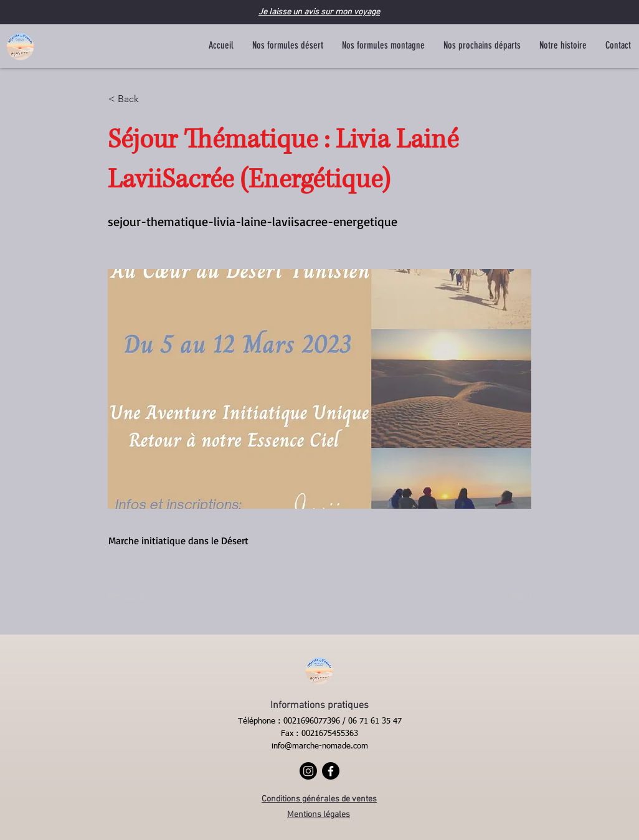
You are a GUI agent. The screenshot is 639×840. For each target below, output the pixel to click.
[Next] (501, 596)
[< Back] (149, 99)
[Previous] (149, 596)
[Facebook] (331, 771)
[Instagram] (308, 771)
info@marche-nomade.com (320, 746)
